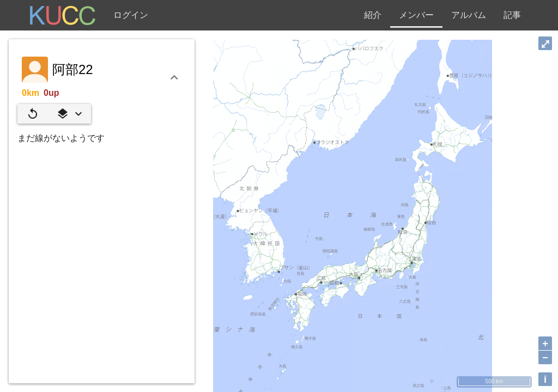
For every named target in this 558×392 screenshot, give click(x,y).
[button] (69, 114)
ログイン (131, 15)
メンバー (416, 15)
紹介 (373, 15)
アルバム (469, 15)
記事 (512, 15)
